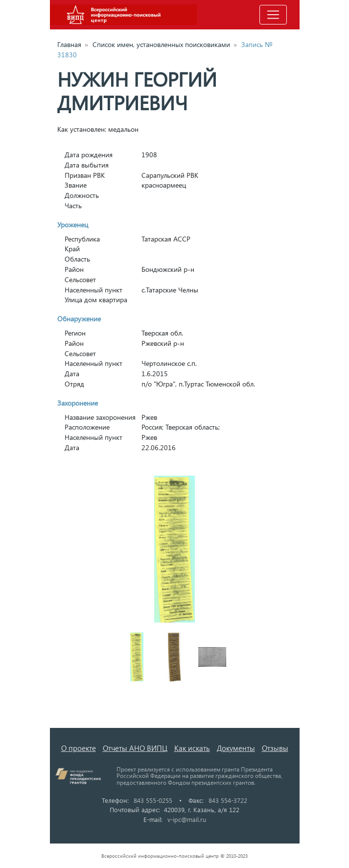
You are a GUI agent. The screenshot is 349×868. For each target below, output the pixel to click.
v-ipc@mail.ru (187, 819)
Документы (236, 748)
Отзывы (275, 748)
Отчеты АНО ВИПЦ (135, 748)
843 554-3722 (228, 800)
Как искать (192, 748)
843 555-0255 (153, 800)
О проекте (79, 748)
